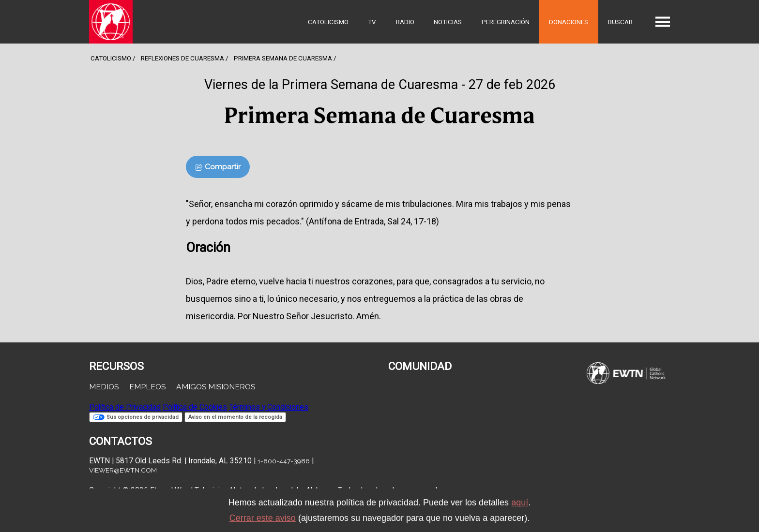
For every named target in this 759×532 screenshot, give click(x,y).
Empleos (147, 387)
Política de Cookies (195, 407)
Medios (104, 387)
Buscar (620, 22)
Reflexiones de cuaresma (182, 58)
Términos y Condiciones (269, 407)
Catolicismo (328, 22)
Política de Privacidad (125, 407)
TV (372, 22)
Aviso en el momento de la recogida (235, 417)
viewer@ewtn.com (123, 470)
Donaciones (569, 22)
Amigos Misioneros (216, 387)
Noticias (448, 22)
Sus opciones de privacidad (136, 417)
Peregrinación (506, 22)
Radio (405, 22)
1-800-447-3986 (284, 461)
